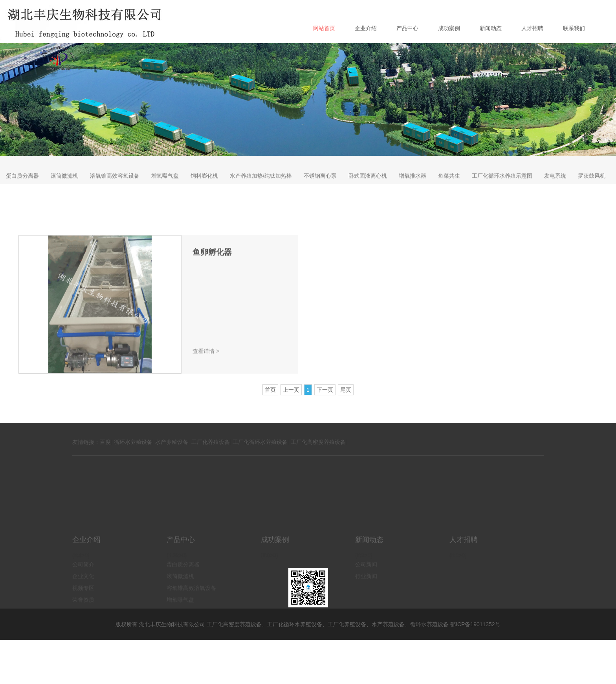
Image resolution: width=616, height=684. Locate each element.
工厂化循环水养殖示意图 (502, 184)
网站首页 (324, 41)
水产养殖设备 (172, 450)
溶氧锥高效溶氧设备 (115, 184)
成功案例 (449, 41)
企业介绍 (366, 41)
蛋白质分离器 (22, 184)
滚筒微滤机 (64, 184)
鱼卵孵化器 (212, 292)
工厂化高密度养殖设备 (318, 450)
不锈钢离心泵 (320, 184)
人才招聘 (532, 41)
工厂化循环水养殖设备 (260, 450)
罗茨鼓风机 (592, 184)
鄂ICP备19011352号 (475, 624)
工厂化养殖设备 (211, 450)
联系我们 (574, 41)
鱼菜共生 (449, 184)
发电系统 (555, 184)
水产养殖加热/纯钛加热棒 (261, 184)
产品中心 (407, 41)
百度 (105, 450)
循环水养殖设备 (133, 450)
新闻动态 (491, 41)
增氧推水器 (412, 184)
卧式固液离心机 (368, 184)
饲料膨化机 (204, 184)
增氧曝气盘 (165, 184)
